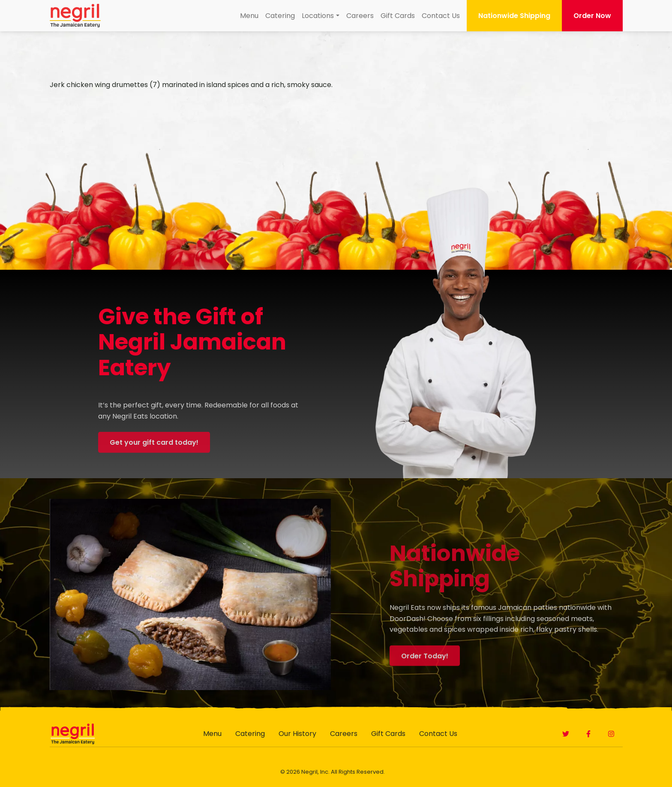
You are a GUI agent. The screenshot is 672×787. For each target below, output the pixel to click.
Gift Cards (398, 16)
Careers (360, 16)
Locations (318, 16)
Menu (249, 16)
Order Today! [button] (425, 668)
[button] (566, 734)
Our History (297, 734)
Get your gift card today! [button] (154, 454)
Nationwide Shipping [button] (514, 16)
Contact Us (441, 16)
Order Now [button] (592, 16)
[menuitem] (249, 16)
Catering (280, 16)
